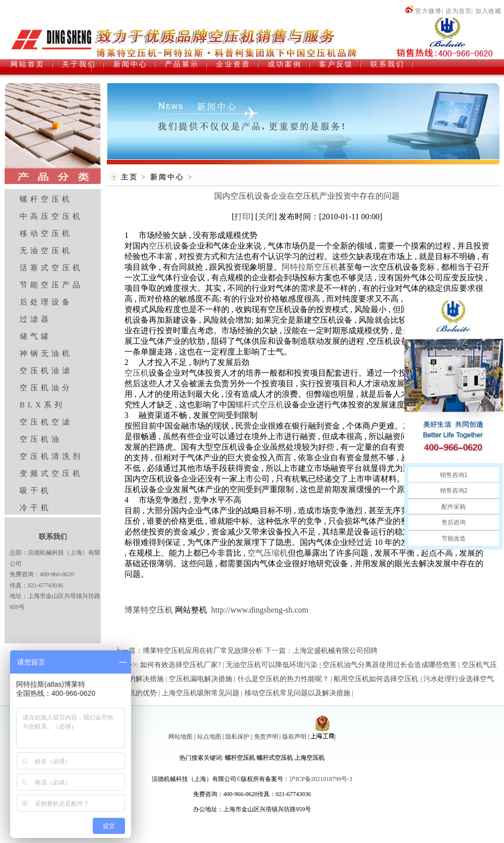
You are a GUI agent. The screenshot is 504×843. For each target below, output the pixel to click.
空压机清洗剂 (51, 456)
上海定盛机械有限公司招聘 (335, 651)
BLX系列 (42, 405)
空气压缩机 (268, 553)
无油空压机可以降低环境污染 (272, 665)
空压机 (161, 246)
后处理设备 (46, 302)
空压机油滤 (46, 371)
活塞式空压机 (51, 268)
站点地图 (209, 737)
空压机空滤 (46, 422)
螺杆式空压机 (260, 405)
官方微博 (423, 11)
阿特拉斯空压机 (310, 267)
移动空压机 (46, 233)
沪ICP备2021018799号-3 (321, 779)
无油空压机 (46, 251)
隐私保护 (237, 737)
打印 (242, 217)
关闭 (266, 217)
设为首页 (459, 11)
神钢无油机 (46, 353)
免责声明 (266, 737)
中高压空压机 (51, 216)
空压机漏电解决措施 (201, 679)
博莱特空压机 (149, 610)
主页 (130, 177)
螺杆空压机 (46, 199)
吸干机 (36, 491)
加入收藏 (488, 11)
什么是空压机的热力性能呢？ (283, 679)
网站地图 (180, 737)
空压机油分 (46, 388)
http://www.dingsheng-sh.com (260, 610)
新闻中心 (167, 177)
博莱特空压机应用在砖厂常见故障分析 (203, 651)
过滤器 (36, 319)
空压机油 (41, 439)
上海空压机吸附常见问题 (201, 693)
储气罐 (36, 336)
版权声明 (294, 737)
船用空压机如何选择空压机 (376, 679)
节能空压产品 (51, 285)
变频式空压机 (51, 473)
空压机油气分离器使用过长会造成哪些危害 (390, 665)
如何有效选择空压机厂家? (180, 665)
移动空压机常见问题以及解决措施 (297, 693)
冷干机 (36, 508)
